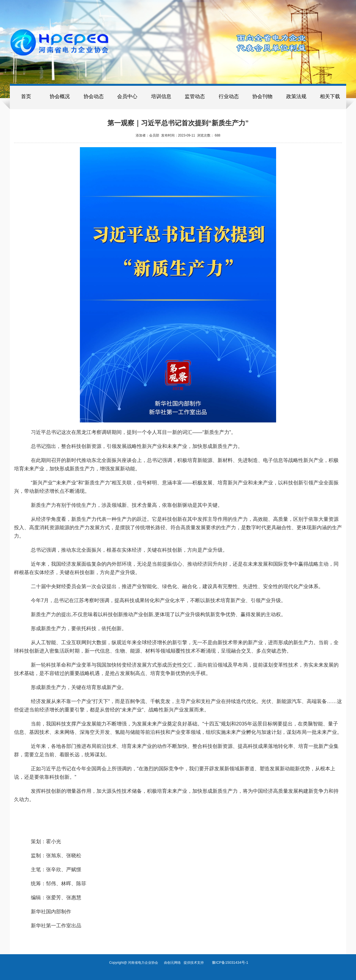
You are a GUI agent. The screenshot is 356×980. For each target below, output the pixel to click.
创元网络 (175, 963)
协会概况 (60, 96)
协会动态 (94, 96)
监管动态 (195, 96)
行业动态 (229, 96)
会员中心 (127, 96)
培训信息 (161, 96)
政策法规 (296, 96)
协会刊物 (262, 96)
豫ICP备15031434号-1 (230, 962)
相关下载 (330, 96)
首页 (26, 96)
